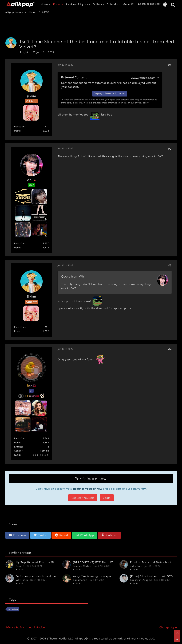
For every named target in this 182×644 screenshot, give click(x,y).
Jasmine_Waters (82, 566)
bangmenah (80, 580)
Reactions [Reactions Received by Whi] (20, 243)
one (75, 359)
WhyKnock (22, 580)
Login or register (149, 4)
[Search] (173, 5)
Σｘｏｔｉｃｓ (41, 455)
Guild (17, 455)
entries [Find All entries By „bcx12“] (18, 447)
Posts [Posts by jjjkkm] (17, 131)
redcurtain (136, 566)
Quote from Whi (73, 276)
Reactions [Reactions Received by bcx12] (20, 438)
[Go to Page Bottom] (177, 639)
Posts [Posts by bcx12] (17, 443)
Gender (18, 451)
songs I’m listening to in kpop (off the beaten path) (107, 576)
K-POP (20, 570)
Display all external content (110, 93)
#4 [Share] (170, 349)
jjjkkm (27, 52)
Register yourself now (88, 489)
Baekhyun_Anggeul (141, 580)
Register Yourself (83, 498)
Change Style (168, 627)
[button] (17, 535)
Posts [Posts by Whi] (17, 248)
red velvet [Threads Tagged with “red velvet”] (13, 609)
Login (107, 498)
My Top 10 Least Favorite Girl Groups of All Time (48, 562)
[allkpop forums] (20, 4)
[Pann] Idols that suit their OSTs (152, 576)
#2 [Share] (170, 149)
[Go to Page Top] (177, 633)
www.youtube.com (143, 78)
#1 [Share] (170, 65)
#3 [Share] (170, 265)
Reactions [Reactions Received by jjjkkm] (20, 127)
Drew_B (20, 566)
